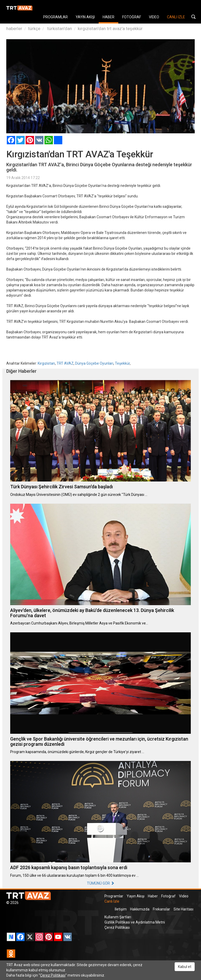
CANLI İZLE (176, 17)
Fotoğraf (168, 896)
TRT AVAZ (65, 363)
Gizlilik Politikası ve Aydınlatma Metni (135, 922)
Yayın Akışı (136, 896)
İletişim (121, 909)
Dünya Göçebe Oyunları (94, 363)
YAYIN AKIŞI (85, 17)
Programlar (114, 896)
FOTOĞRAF (132, 17)
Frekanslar (161, 909)
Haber (153, 896)
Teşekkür (122, 363)
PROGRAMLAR (55, 17)
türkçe (34, 28)
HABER (108, 17)
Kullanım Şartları (118, 917)
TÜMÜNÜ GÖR (101, 883)
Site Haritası (183, 909)
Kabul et (185, 967)
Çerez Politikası (117, 927)
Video (184, 896)
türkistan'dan (59, 28)
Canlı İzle (112, 901)
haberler (14, 28)
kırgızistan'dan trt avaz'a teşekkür (110, 28)
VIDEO (154, 17)
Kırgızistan (46, 363)
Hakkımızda (140, 909)
